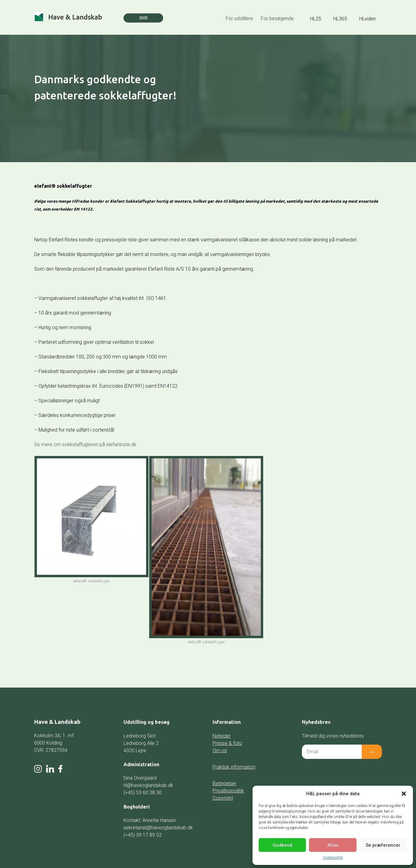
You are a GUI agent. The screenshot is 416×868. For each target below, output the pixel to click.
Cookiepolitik (333, 858)
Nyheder (222, 736)
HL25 (316, 19)
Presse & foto (227, 743)
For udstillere (239, 18)
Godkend (282, 845)
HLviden (368, 19)
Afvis (333, 845)
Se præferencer (383, 845)
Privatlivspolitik (228, 791)
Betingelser (224, 783)
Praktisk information (234, 767)
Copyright (223, 798)
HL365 (340, 19)
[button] (404, 794)
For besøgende (277, 18)
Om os (220, 751)
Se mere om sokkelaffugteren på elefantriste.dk (85, 445)
